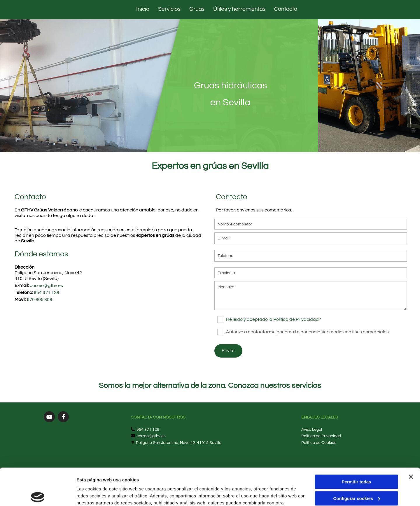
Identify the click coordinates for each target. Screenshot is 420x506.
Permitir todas (357, 443)
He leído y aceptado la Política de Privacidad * (274, 319)
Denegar (356, 476)
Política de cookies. (119, 478)
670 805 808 (40, 300)
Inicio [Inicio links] (143, 9)
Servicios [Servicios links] (169, 9)
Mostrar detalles (93, 494)
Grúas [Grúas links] (197, 9)
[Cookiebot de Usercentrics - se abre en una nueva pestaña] (38, 495)
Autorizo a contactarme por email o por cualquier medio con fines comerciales (307, 332)
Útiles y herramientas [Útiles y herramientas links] (239, 9)
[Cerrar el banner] (411, 438)
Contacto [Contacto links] (286, 9)
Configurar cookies (357, 460)
